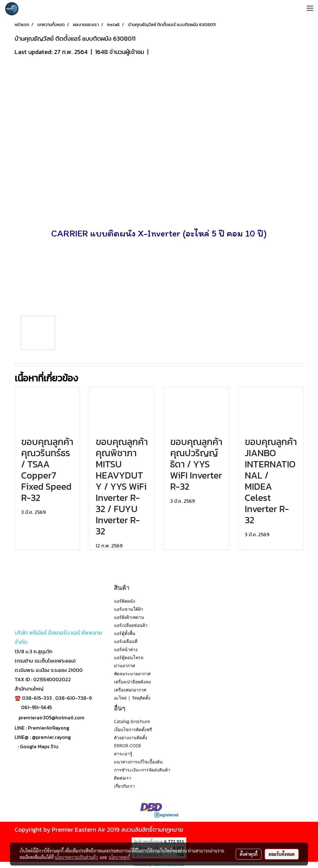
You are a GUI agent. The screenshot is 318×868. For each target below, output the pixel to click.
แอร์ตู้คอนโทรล (129, 657)
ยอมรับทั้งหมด (282, 854)
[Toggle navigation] (310, 9)
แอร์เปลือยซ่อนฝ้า (131, 625)
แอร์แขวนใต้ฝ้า (129, 609)
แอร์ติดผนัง (125, 601)
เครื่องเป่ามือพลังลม (132, 682)
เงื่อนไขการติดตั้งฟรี (133, 729)
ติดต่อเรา (123, 778)
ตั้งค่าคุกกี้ (249, 854)
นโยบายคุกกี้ (120, 857)
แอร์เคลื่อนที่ (126, 641)
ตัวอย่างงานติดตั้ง (131, 738)
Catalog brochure (132, 721)
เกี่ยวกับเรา (124, 786)
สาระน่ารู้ (123, 754)
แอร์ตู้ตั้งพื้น (125, 633)
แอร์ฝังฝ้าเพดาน (129, 617)
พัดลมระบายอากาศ (132, 674)
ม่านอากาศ (125, 666)
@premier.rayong (51, 737)
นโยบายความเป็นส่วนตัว (76, 857)
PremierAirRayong (49, 728)
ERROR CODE (128, 746)
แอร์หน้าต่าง (126, 649)
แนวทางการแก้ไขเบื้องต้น (138, 762)
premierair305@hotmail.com (52, 717)
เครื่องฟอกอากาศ (130, 690)
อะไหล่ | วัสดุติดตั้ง (132, 698)
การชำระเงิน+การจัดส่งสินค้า (142, 770)
